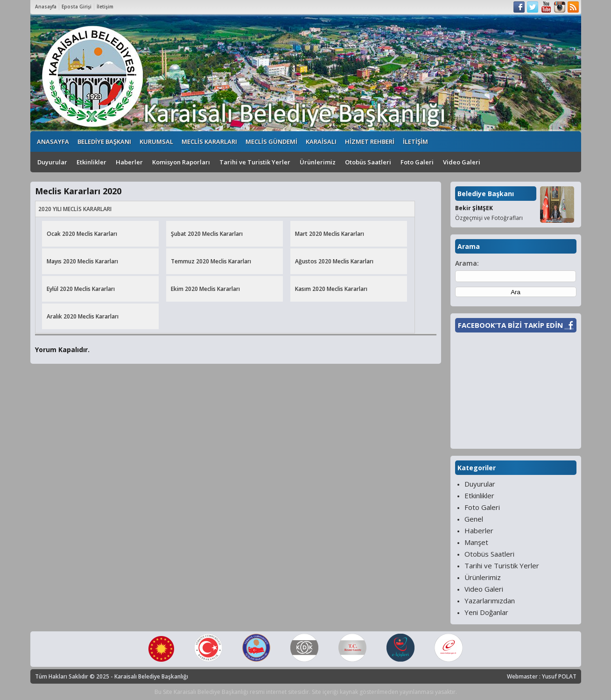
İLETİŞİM (415, 141)
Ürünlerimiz (318, 162)
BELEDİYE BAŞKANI (104, 141)
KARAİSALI (321, 141)
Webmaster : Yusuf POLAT (542, 676)
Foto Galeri (417, 162)
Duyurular (52, 162)
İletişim (105, 7)
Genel (474, 519)
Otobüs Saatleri (368, 162)
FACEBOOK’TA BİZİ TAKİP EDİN (510, 325)
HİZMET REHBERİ (370, 141)
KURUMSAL (156, 141)
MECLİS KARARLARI (209, 141)
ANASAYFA (53, 141)
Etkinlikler (91, 162)
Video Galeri (462, 162)
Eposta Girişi (77, 7)
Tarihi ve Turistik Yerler (255, 162)
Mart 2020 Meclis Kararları (330, 234)
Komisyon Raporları (181, 162)
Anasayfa (46, 7)
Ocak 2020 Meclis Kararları (82, 234)
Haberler (129, 162)
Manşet (476, 542)
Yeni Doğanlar (486, 612)
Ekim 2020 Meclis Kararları (205, 289)
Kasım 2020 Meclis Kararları (331, 289)
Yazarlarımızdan (490, 601)
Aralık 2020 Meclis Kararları (83, 316)
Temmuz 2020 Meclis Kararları (211, 261)
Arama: (467, 263)
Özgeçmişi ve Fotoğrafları (489, 218)
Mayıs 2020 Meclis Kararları (82, 261)
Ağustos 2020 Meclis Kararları (334, 261)
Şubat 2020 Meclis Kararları (207, 234)
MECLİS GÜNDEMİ (271, 141)
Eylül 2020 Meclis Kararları (81, 289)
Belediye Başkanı (486, 194)
